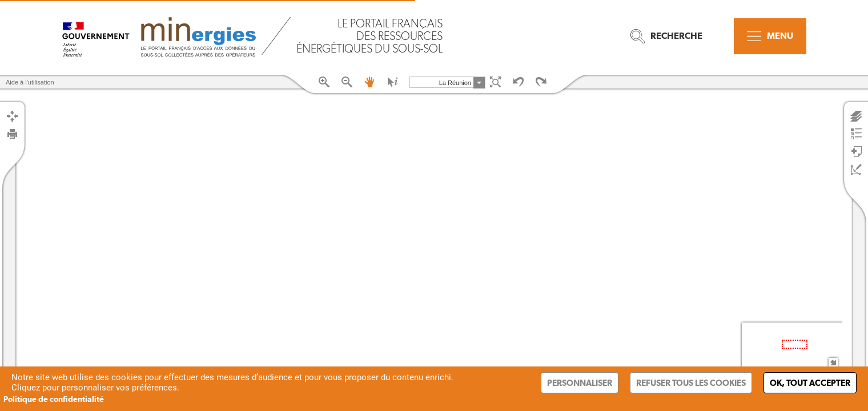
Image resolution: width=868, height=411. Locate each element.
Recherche (666, 36)
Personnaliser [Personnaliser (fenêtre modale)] (580, 383)
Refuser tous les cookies (691, 383)
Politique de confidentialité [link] (54, 399)
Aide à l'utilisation (30, 82)
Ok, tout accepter (810, 383)
